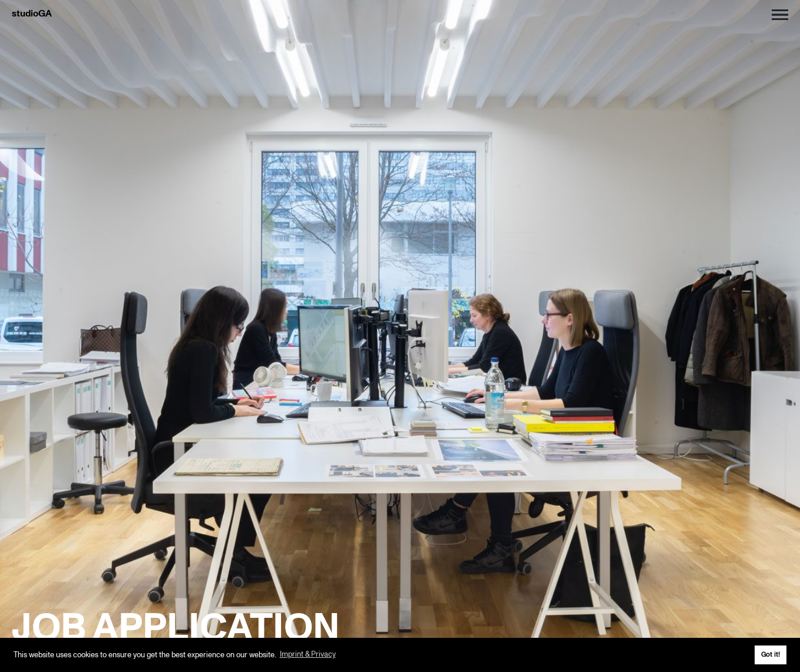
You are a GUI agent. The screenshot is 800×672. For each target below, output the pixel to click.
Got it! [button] (771, 654)
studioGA (32, 14)
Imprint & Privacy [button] (308, 654)
